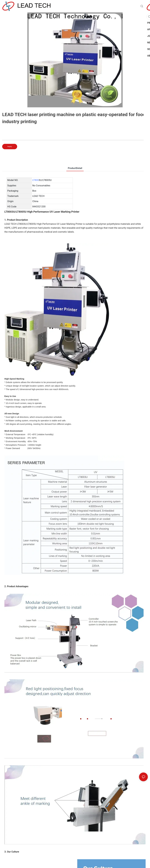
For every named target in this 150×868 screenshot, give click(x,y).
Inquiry (10, 147)
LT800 (36, 180)
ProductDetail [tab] (75, 168)
